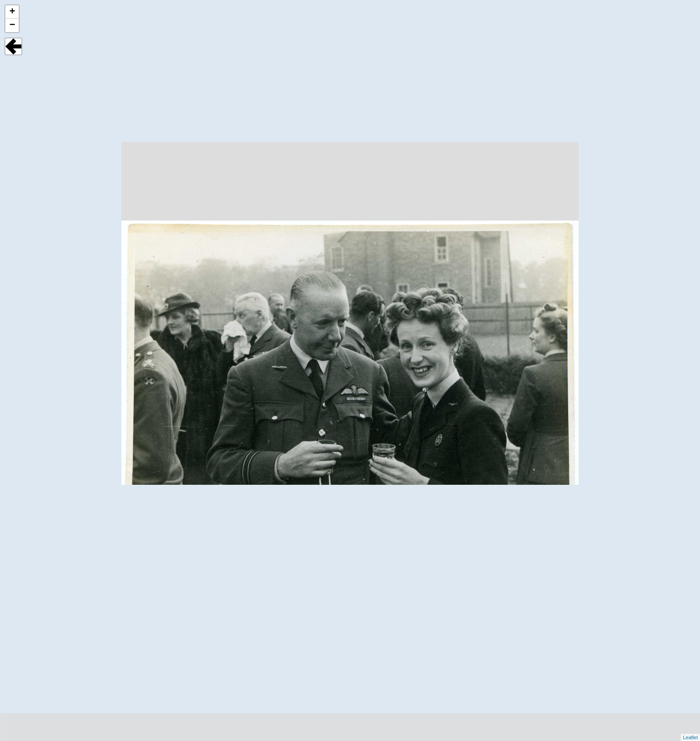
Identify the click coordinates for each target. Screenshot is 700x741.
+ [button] (12, 12)
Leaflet (690, 737)
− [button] (12, 25)
